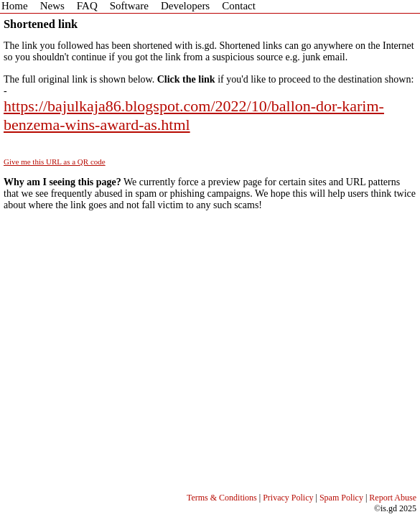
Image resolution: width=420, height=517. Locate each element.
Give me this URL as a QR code (55, 162)
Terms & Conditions (222, 498)
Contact (239, 6)
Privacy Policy (288, 498)
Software (129, 6)
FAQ (87, 6)
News (52, 6)
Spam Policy (341, 498)
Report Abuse (393, 498)
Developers (185, 6)
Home (15, 6)
